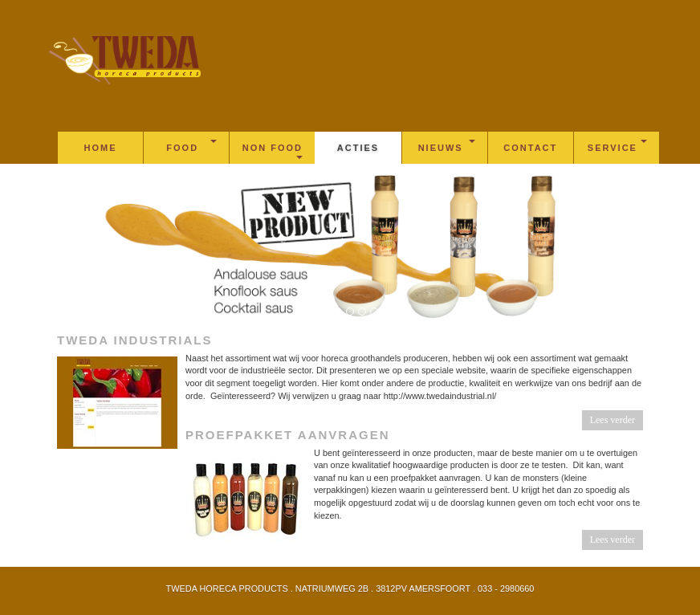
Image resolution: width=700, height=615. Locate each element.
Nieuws (447, 146)
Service (617, 146)
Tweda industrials (134, 340)
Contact (530, 148)
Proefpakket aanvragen (288, 435)
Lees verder (612, 420)
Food (191, 146)
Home (101, 148)
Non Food (273, 151)
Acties (358, 148)
